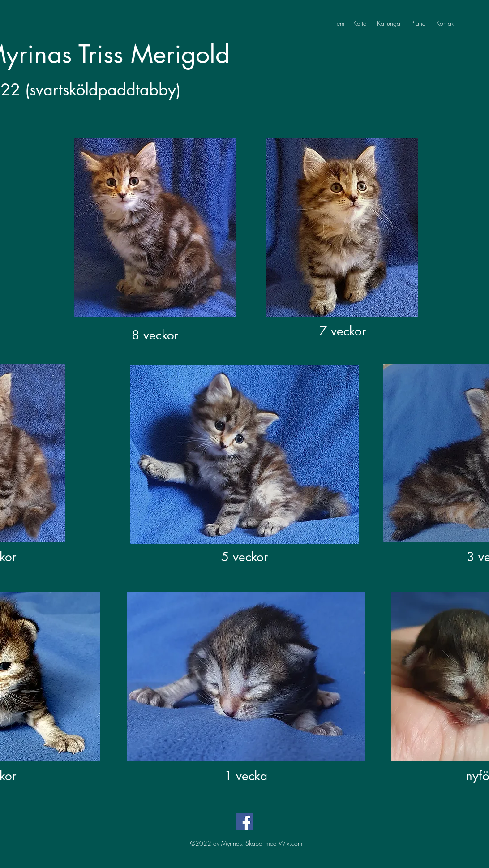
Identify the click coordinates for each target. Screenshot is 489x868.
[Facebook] (244, 822)
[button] (390, 23)
